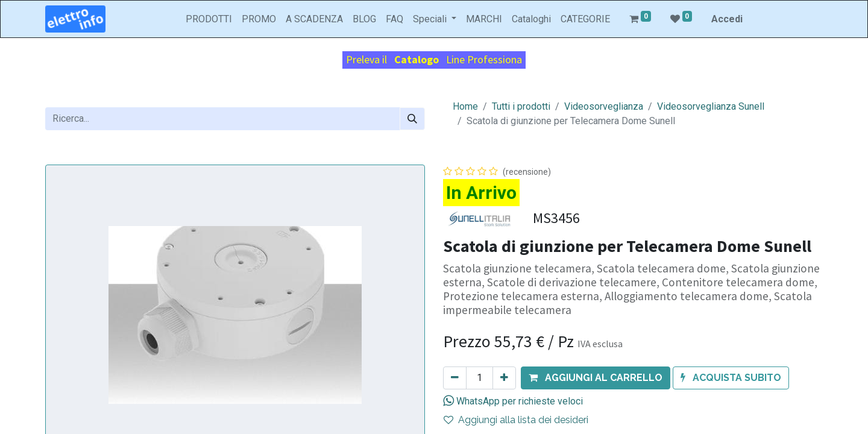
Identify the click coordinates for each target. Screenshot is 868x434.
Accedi (727, 19)
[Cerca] (412, 119)
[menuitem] (209, 19)
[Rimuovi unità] (455, 378)
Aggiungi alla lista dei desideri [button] (516, 420)
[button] (596, 378)
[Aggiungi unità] (504, 378)
